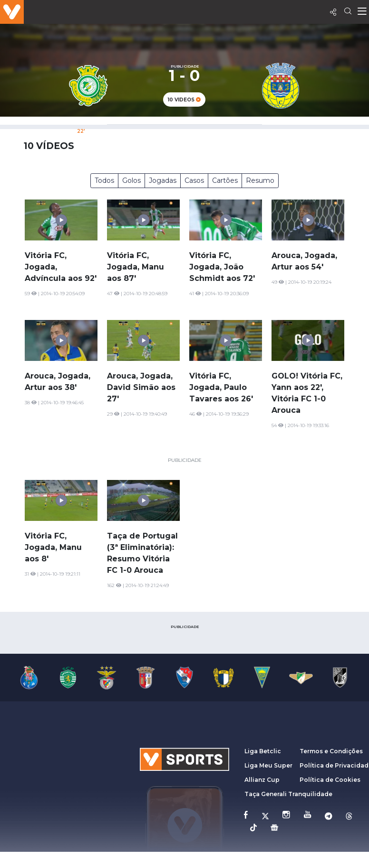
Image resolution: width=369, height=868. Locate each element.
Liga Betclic (263, 751)
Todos (104, 180)
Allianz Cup (262, 780)
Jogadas (163, 180)
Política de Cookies (330, 780)
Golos (131, 180)
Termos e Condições (331, 751)
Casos (194, 180)
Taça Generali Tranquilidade (288, 794)
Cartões (225, 180)
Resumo (260, 180)
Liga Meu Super (268, 765)
